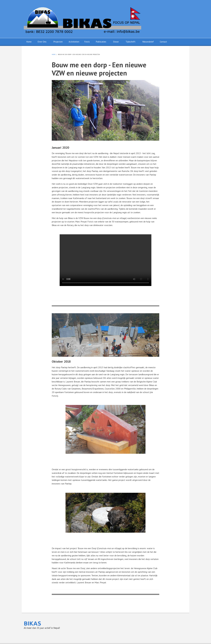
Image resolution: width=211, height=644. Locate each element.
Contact (163, 42)
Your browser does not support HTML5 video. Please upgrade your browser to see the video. (106, 260)
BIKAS (32, 623)
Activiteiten (74, 42)
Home (29, 42)
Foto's (87, 42)
